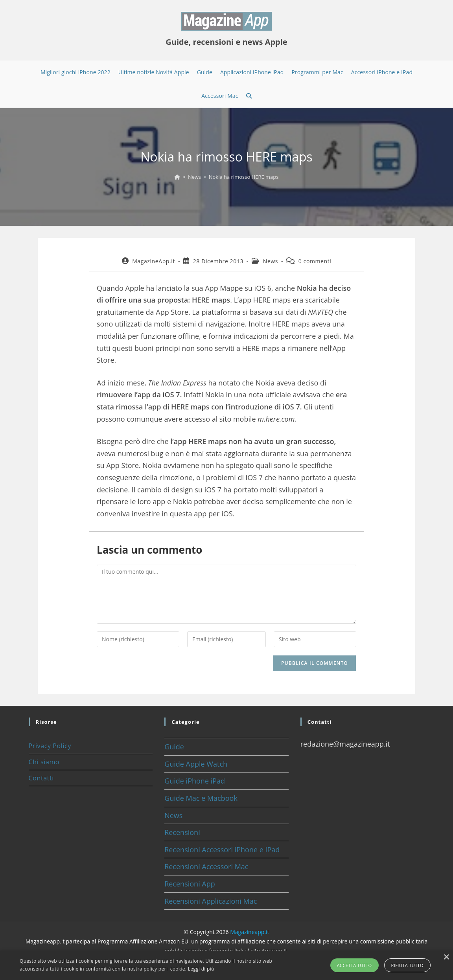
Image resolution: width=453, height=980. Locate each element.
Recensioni (182, 832)
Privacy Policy (50, 746)
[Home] (177, 177)
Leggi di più (201, 969)
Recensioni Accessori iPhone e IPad (222, 850)
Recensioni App (190, 884)
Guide (174, 747)
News (271, 261)
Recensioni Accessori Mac (206, 866)
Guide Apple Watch (196, 764)
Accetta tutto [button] (354, 965)
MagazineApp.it (154, 261)
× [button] (446, 957)
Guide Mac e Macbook (201, 798)
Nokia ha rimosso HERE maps (244, 177)
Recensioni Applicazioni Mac (211, 901)
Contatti (41, 778)
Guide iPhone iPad (195, 781)
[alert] (226, 965)
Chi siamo (44, 762)
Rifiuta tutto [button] (407, 965)
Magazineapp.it (250, 932)
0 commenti (315, 261)
